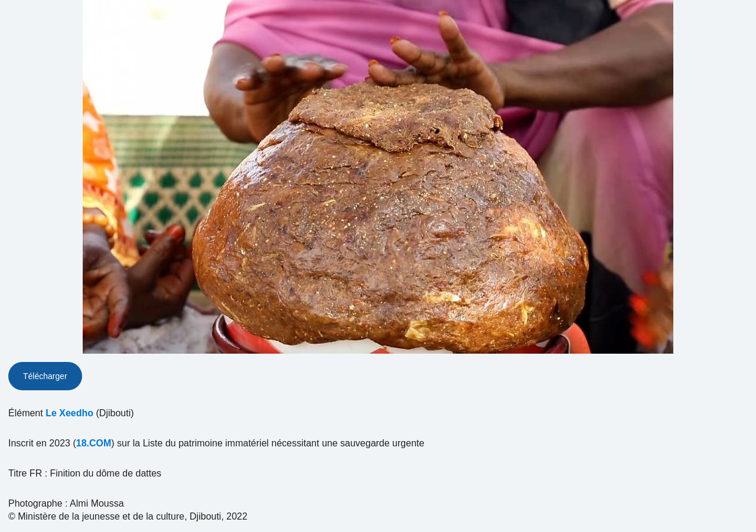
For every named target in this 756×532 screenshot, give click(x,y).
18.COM (94, 443)
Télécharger (45, 376)
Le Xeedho (69, 413)
